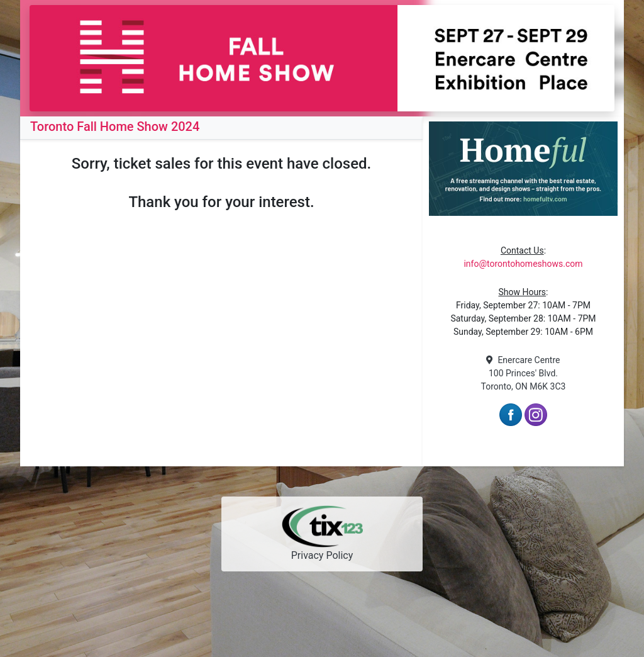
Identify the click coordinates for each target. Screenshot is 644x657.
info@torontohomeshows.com (523, 264)
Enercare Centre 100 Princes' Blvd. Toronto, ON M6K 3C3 (524, 373)
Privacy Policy (322, 555)
